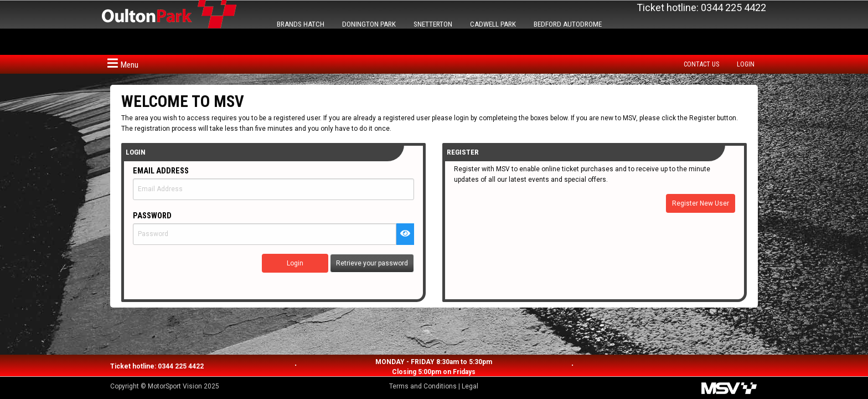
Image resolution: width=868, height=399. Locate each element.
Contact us (701, 64)
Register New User (701, 203)
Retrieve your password (372, 263)
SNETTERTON (433, 24)
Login (746, 64)
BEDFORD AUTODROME (568, 24)
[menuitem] (704, 64)
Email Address (161, 171)
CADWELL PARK (493, 24)
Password (152, 216)
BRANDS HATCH (301, 24)
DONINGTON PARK (369, 24)
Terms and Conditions (423, 386)
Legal (470, 386)
